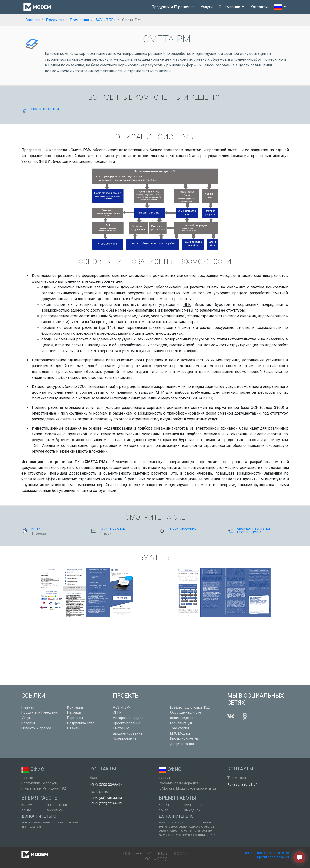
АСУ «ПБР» (122, 708)
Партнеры (75, 718)
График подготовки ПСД (190, 708)
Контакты (259, 7)
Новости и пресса (36, 728)
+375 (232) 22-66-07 (106, 785)
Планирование (125, 739)
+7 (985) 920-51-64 (242, 785)
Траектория (180, 728)
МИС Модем (180, 734)
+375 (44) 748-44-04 (106, 798)
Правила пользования (273, 857)
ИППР (117, 713)
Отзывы (73, 728)
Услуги (207, 7)
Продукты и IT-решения (173, 7)
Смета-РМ (121, 728)
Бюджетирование (128, 734)
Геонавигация (181, 723)
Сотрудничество (81, 723)
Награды (74, 713)
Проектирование (127, 723)
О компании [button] (230, 7)
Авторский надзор (128, 718)
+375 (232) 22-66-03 (106, 803)
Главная (28, 708)
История (28, 723)
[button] (280, 7)
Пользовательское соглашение (266, 853)
